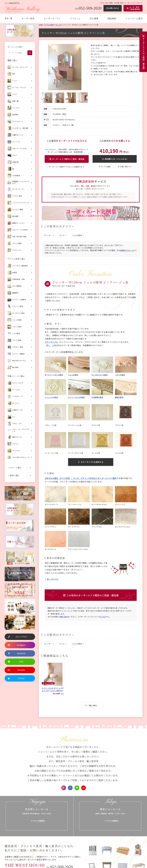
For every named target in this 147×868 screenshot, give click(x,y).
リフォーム (75, 18)
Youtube (84, 788)
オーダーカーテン (52, 18)
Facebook (70, 788)
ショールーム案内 (134, 18)
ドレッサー (59, 25)
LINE (77, 788)
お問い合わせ (64, 617)
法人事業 (94, 18)
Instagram (64, 788)
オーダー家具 (28, 18)
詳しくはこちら (53, 579)
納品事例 (112, 18)
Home (41, 25)
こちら (103, 617)
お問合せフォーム (127, 250)
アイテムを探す (49, 25)
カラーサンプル (51, 342)
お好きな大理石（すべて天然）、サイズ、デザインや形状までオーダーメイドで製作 (81, 478)
